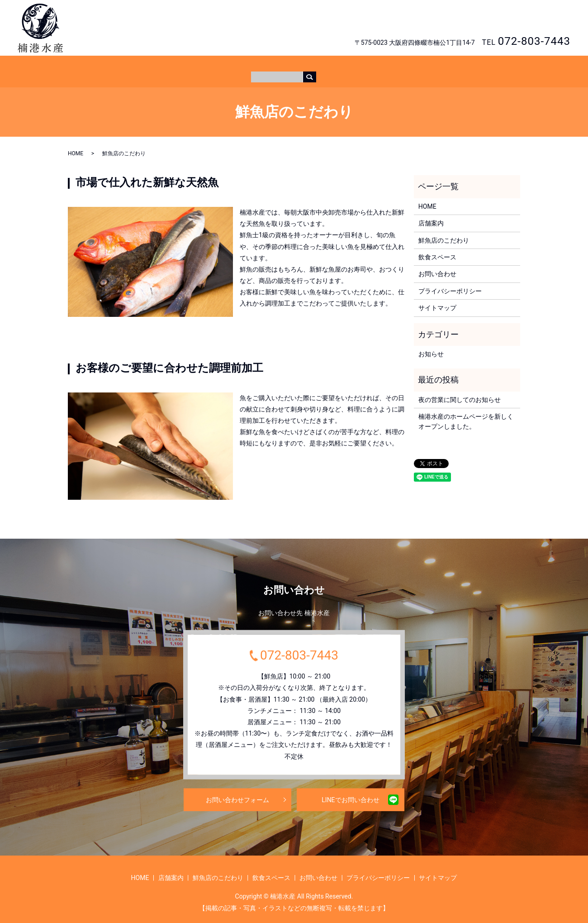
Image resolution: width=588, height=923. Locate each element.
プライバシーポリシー (450, 282)
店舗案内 (251, 67)
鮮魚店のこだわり (299, 67)
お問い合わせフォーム (237, 791)
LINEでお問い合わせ (350, 791)
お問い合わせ (536, 20)
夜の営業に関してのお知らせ (460, 391)
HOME (219, 67)
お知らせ (431, 345)
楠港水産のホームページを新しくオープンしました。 (466, 413)
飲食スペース (353, 67)
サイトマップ (437, 299)
